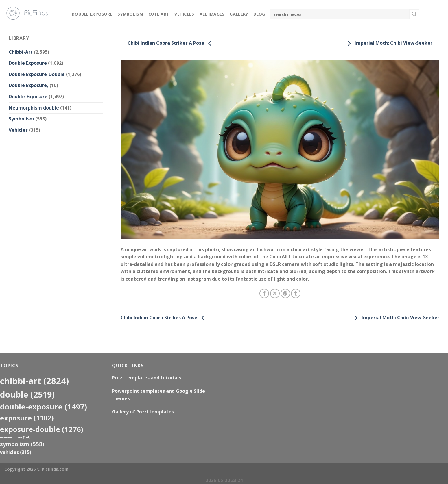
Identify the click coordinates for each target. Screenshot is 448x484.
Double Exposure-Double (37, 74)
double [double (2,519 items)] (27, 394)
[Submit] (414, 14)
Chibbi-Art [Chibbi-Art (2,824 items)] (34, 381)
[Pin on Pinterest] (285, 293)
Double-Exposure (28, 97)
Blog (259, 14)
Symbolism (130, 14)
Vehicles (184, 14)
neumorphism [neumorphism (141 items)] (15, 437)
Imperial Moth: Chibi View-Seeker (388, 43)
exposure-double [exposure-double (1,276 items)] (42, 429)
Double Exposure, (28, 85)
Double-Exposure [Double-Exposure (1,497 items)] (44, 407)
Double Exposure (92, 14)
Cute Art (159, 14)
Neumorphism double (34, 108)
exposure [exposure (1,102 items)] (27, 418)
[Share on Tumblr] (296, 293)
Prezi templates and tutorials (146, 378)
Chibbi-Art (21, 52)
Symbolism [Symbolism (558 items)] (22, 444)
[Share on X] (275, 293)
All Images (212, 14)
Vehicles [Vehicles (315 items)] (16, 452)
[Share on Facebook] (264, 293)
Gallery (239, 14)
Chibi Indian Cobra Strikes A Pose (171, 43)
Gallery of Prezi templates (143, 412)
